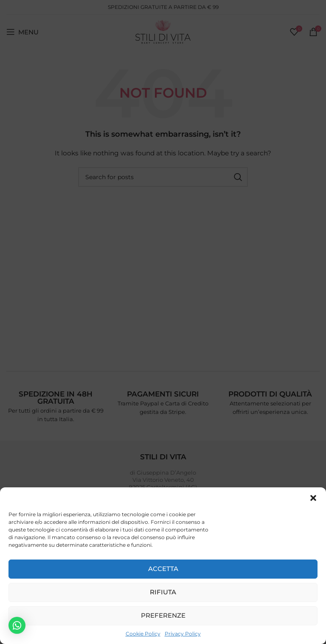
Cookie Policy (143, 634)
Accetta (163, 569)
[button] (313, 498)
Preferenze (163, 615)
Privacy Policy (183, 634)
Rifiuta (163, 592)
